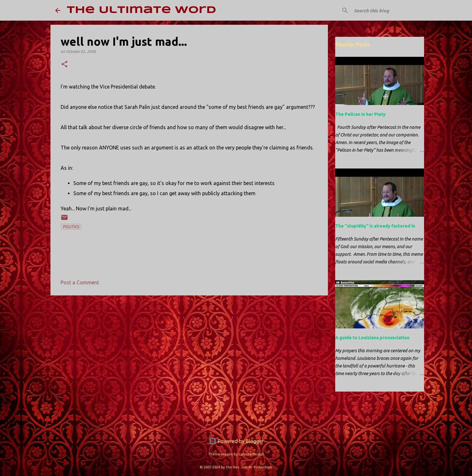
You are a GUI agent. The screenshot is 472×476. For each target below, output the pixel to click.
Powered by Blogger (236, 441)
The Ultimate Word (141, 10)
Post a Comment (80, 282)
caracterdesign (251, 454)
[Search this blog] (385, 10)
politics (71, 227)
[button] (64, 65)
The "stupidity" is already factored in (375, 226)
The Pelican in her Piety (360, 114)
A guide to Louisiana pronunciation (372, 338)
